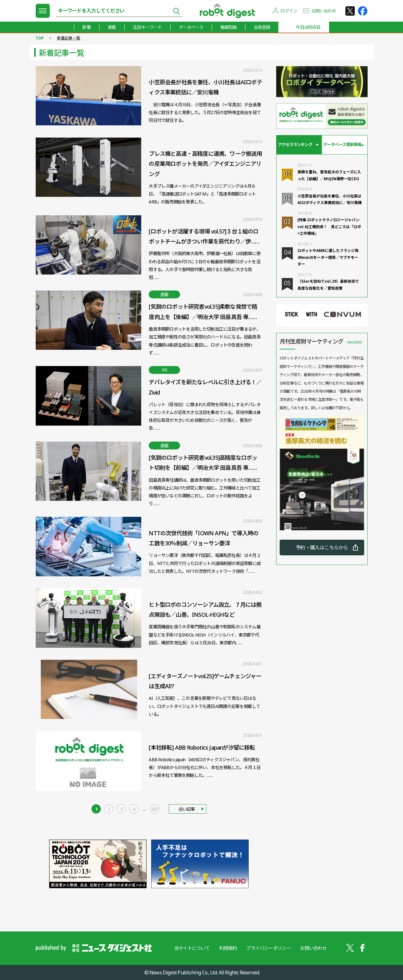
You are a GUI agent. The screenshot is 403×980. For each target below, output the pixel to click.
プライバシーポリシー (268, 948)
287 (155, 809)
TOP (40, 38)
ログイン (289, 11)
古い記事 (187, 809)
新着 (86, 27)
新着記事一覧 (69, 38)
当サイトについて (192, 948)
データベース (191, 27)
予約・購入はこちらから (322, 548)
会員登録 (262, 27)
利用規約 (228, 948)
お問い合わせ (324, 11)
